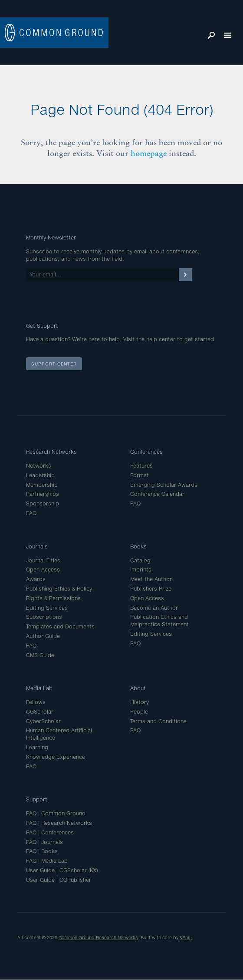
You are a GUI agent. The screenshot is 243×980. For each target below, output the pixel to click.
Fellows (36, 702)
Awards (36, 579)
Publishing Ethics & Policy (59, 589)
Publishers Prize (151, 589)
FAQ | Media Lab (47, 861)
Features (141, 466)
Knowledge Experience (56, 757)
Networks (39, 466)
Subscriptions (44, 617)
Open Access (43, 570)
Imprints (141, 570)
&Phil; (186, 937)
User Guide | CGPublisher (59, 880)
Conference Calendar (157, 494)
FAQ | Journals (44, 842)
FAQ (31, 513)
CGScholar (40, 712)
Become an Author (154, 608)
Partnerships (43, 494)
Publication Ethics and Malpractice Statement (159, 621)
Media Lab (39, 688)
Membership (42, 485)
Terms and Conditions (158, 721)
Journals (37, 546)
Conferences (146, 452)
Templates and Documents (60, 626)
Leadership (40, 475)
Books (138, 546)
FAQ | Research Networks (59, 823)
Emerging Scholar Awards (164, 485)
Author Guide (43, 636)
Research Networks (51, 452)
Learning (37, 747)
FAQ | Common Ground (56, 813)
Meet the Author (151, 579)
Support (37, 799)
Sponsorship (43, 503)
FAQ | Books (42, 851)
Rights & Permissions (53, 598)
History (140, 702)
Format (140, 475)
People (139, 712)
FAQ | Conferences (50, 832)
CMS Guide (40, 655)
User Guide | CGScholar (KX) (62, 870)
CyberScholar (43, 721)
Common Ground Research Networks (98, 937)
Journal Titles (43, 560)
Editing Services (47, 608)
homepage (149, 153)
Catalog (140, 560)
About (138, 688)
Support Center (54, 364)
